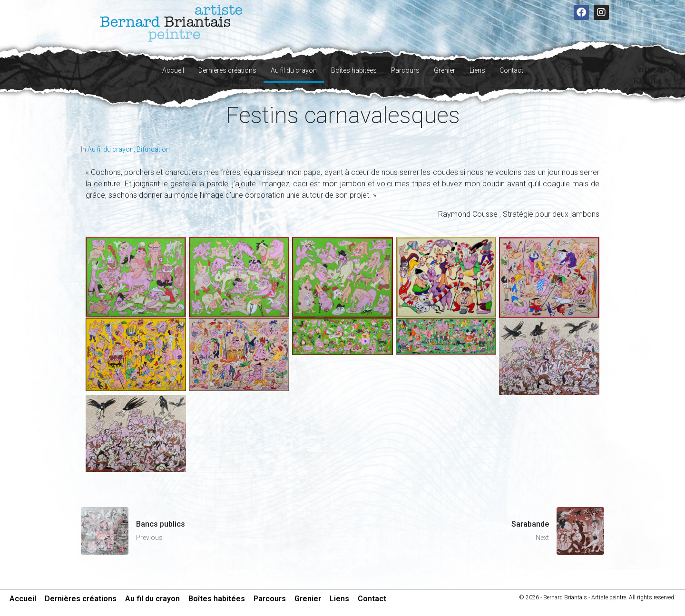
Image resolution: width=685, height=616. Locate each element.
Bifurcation (153, 149)
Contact (511, 70)
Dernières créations (227, 70)
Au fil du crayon (294, 70)
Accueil (173, 70)
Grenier (445, 70)
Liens (477, 70)
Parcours (405, 70)
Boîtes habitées (354, 70)
